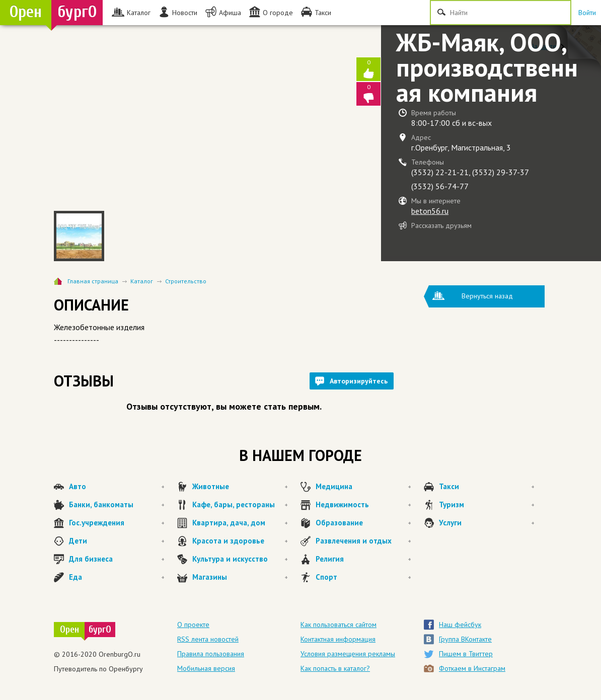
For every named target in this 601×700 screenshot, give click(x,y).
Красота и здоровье (240, 541)
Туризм (487, 505)
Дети (117, 541)
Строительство (186, 281)
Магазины (240, 577)
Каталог (142, 281)
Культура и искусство (240, 559)
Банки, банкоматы (117, 505)
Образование (363, 523)
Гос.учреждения (117, 523)
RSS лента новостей (208, 639)
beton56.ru (430, 211)
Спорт (363, 577)
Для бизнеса (117, 559)
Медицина (363, 487)
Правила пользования (211, 654)
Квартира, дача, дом (240, 523)
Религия (363, 559)
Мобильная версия (206, 668)
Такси (487, 487)
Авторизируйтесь (359, 381)
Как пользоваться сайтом (339, 625)
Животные (240, 487)
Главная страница (93, 281)
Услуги (487, 523)
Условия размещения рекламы (348, 654)
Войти (587, 13)
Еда (117, 577)
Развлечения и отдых (363, 541)
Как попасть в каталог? (335, 668)
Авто (117, 487)
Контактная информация (338, 639)
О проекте (193, 625)
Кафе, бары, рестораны (240, 505)
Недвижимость (363, 505)
